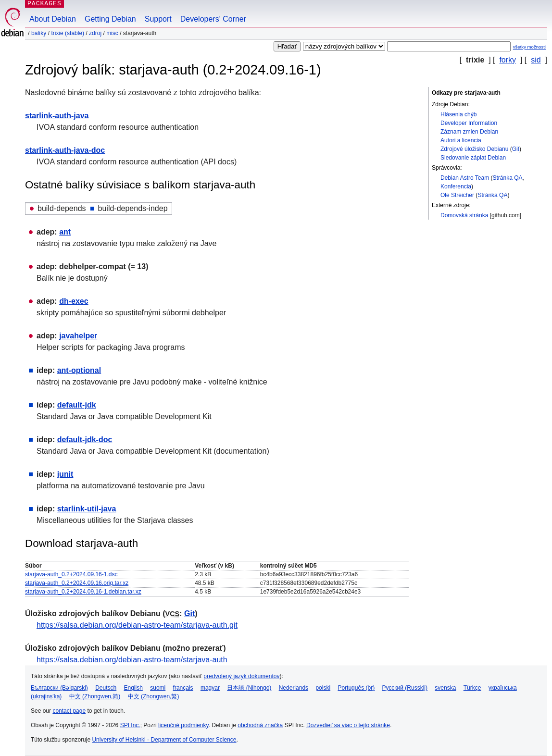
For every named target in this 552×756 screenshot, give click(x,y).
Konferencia (456, 186)
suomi (158, 688)
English (133, 688)
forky (508, 60)
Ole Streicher (457, 195)
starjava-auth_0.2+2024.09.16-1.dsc (71, 574)
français (183, 688)
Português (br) (356, 688)
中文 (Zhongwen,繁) (154, 696)
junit (65, 474)
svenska (445, 688)
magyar (210, 688)
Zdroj (95, 33)
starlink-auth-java (57, 116)
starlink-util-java (87, 509)
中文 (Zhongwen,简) (95, 696)
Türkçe (472, 688)
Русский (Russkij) (405, 688)
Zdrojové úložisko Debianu (474, 149)
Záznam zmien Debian (469, 132)
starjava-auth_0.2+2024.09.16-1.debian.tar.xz (83, 592)
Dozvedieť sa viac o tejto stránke (348, 725)
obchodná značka (260, 725)
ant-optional (79, 370)
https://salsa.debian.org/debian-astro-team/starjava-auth (132, 660)
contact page (69, 711)
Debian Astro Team (465, 178)
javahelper (78, 336)
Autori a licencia (461, 140)
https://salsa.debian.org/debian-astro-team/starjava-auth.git (137, 625)
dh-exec (74, 301)
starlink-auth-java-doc (65, 150)
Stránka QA (508, 178)
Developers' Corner (213, 19)
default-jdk (77, 405)
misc (112, 33)
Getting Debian (110, 19)
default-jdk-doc (85, 440)
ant (65, 232)
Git (516, 149)
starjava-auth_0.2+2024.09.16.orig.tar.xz (77, 583)
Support (158, 19)
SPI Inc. (130, 725)
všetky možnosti (529, 47)
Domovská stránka (464, 215)
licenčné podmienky (183, 725)
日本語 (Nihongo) (249, 688)
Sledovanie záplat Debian (473, 158)
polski (323, 688)
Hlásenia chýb (458, 114)
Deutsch (106, 688)
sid (536, 60)
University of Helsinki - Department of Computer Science (164, 740)
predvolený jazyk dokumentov (241, 676)
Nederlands (294, 688)
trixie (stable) (68, 33)
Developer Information (469, 123)
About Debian (53, 19)
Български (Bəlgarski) (59, 688)
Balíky (39, 33)
